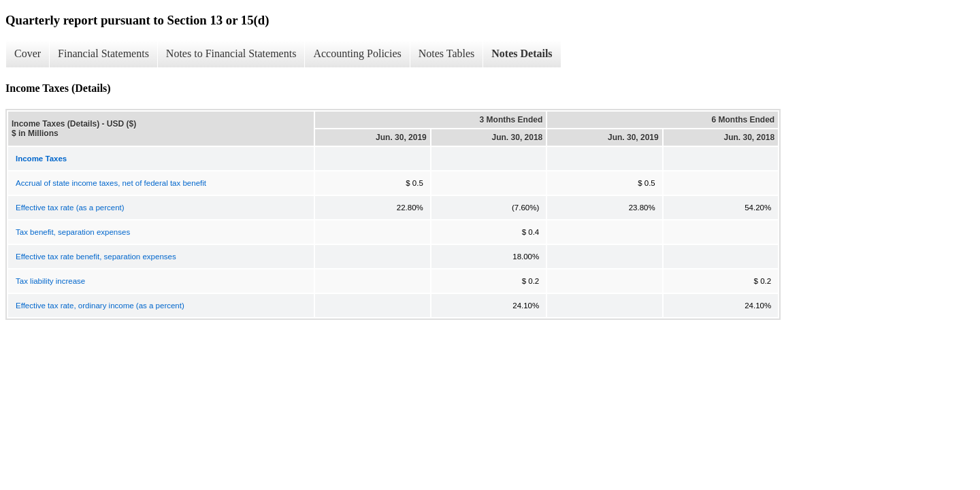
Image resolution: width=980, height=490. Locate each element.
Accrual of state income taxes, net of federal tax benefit (111, 183)
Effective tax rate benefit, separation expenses (96, 257)
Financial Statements (103, 53)
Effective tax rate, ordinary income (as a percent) (100, 306)
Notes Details (522, 53)
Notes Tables (447, 53)
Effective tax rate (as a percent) (70, 208)
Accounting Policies (357, 53)
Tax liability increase (50, 281)
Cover (28, 53)
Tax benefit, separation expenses (73, 232)
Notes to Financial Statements (231, 53)
